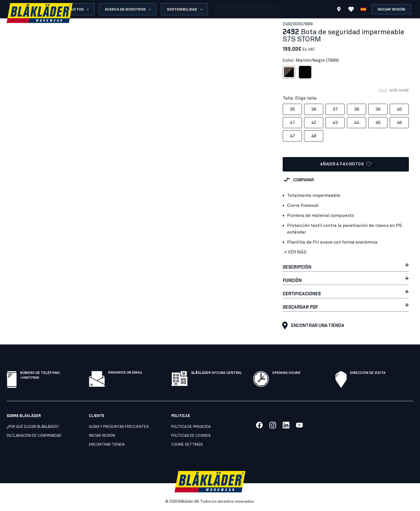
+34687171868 (30, 377)
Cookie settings (187, 445)
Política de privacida (191, 427)
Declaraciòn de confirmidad (34, 436)
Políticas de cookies (191, 436)
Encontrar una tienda (312, 326)
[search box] (240, 9)
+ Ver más (295, 252)
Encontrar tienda (107, 445)
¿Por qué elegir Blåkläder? (33, 427)
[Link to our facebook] (259, 425)
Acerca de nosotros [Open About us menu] (128, 9)
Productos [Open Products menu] (75, 9)
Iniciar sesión (391, 10)
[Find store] (339, 10)
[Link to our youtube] (299, 425)
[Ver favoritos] (351, 9)
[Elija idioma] (363, 9)
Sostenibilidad (185, 9)
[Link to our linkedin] (286, 425)
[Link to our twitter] (273, 425)
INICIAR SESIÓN (102, 436)
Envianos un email (125, 373)
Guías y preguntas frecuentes (119, 427)
